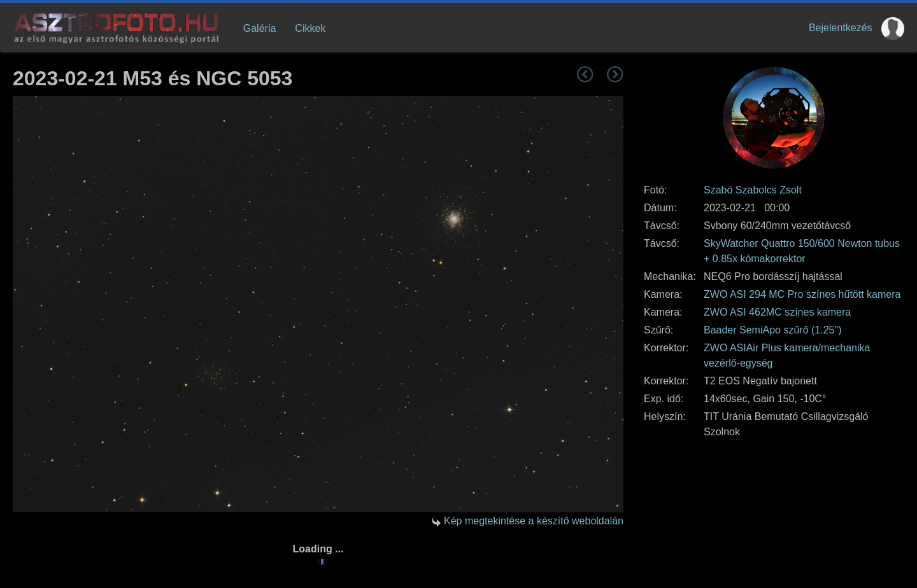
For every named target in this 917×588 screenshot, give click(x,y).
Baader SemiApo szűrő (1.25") (772, 330)
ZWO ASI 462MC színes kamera (777, 312)
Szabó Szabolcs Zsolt (753, 190)
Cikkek (310, 28)
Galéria (260, 28)
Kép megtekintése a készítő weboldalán (534, 521)
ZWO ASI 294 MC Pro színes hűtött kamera (802, 294)
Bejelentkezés (841, 28)
